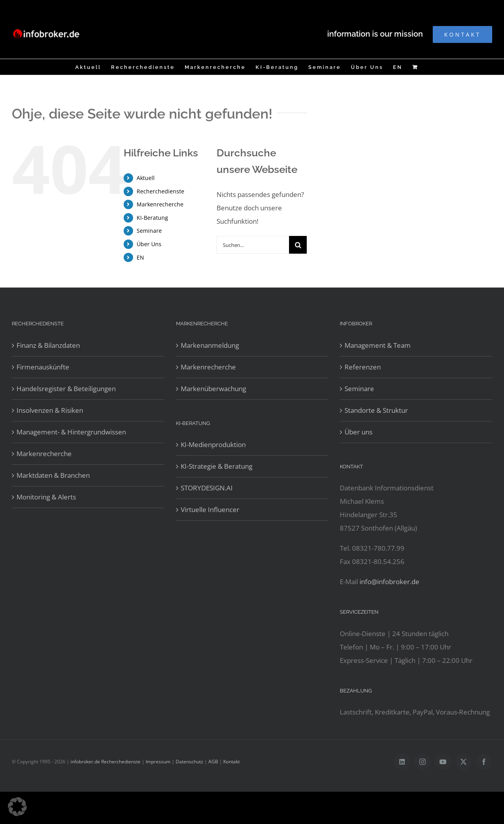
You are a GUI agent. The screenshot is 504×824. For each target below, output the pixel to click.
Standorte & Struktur (376, 410)
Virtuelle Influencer (210, 509)
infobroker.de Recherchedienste (106, 762)
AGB (213, 762)
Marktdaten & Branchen (53, 475)
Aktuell (146, 178)
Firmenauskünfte (43, 367)
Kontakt (232, 762)
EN (140, 257)
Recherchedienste (160, 191)
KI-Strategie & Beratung (217, 466)
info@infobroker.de (389, 582)
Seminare (149, 231)
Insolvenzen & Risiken (50, 410)
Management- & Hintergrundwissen (71, 432)
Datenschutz (189, 762)
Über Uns (149, 244)
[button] (17, 807)
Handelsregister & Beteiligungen (66, 389)
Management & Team (378, 345)
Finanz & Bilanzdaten (48, 345)
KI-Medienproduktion (213, 444)
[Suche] (298, 245)
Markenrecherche (160, 204)
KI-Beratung (152, 218)
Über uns (359, 432)
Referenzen (363, 367)
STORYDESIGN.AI (207, 488)
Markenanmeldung (210, 345)
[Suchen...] (253, 245)
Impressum (158, 762)
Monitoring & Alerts (46, 497)
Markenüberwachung (213, 389)
